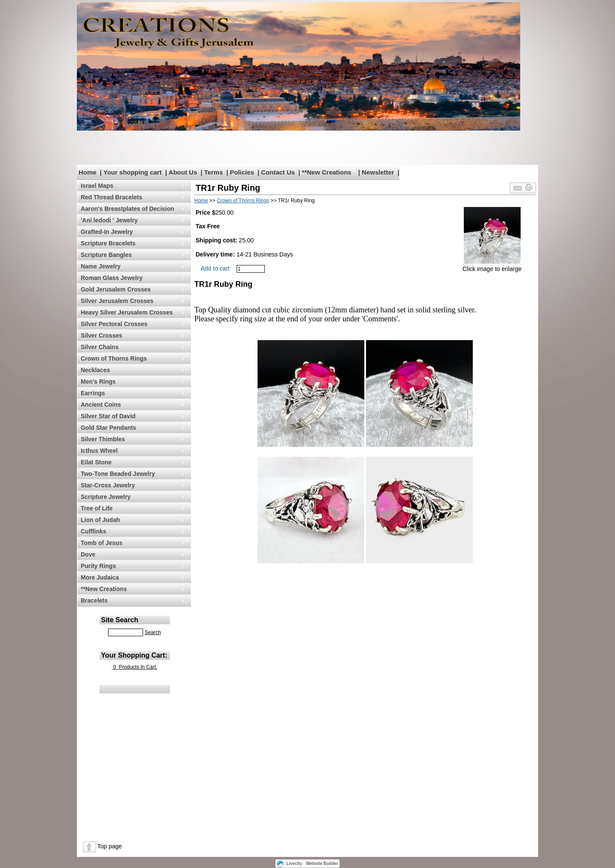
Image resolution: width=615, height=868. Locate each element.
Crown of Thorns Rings (114, 358)
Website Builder (322, 864)
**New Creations (327, 172)
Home (88, 172)
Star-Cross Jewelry (108, 485)
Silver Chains (100, 347)
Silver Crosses (101, 335)
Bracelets (94, 600)
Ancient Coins (101, 405)
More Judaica (100, 577)
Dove (88, 554)
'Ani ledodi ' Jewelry (109, 220)
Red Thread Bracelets (111, 197)
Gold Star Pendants (108, 428)
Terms (214, 172)
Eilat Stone (96, 462)
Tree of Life (97, 508)
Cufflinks (94, 531)
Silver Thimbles (103, 439)
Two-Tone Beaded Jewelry (118, 474)
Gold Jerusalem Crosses (116, 289)
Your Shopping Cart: (134, 655)
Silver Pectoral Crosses (114, 324)
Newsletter (378, 172)
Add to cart (215, 268)
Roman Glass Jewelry (112, 278)
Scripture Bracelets (108, 243)
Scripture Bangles (106, 255)
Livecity (294, 864)
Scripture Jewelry (106, 497)
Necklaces (95, 370)
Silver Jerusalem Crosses (117, 301)
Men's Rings (98, 382)
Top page (110, 846)
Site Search (120, 620)
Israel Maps (97, 186)
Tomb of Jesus (102, 543)
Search (153, 632)
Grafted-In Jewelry (107, 232)
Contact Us (278, 172)
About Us (183, 172)
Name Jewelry (101, 266)
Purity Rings (98, 566)
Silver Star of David (108, 416)
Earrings (93, 393)
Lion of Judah (100, 520)
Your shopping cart (132, 172)
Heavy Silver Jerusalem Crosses (127, 312)
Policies (242, 172)
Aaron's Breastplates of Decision (127, 209)
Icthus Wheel (99, 451)
